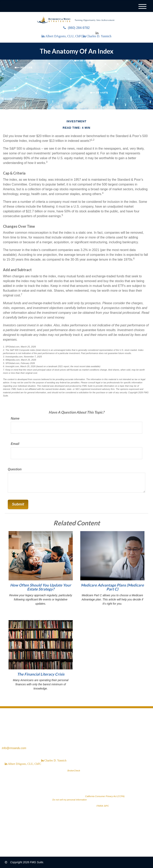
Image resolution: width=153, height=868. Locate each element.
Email (15, 444)
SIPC (106, 806)
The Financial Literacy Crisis (41, 674)
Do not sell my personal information (70, 800)
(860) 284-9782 (76, 28)
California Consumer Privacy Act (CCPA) (105, 796)
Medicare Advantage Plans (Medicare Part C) (112, 587)
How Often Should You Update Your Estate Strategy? (41, 587)
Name (15, 418)
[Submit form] (18, 504)
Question (15, 469)
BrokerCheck (74, 771)
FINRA (100, 806)
